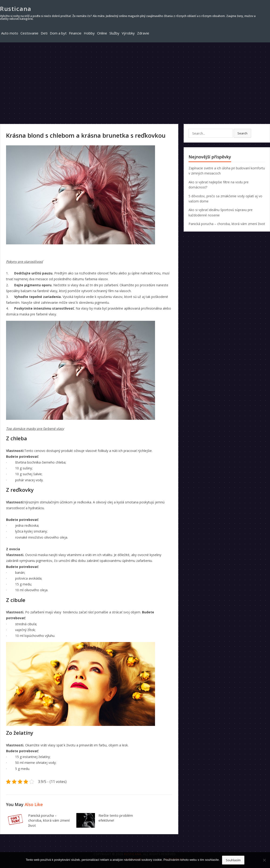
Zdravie (143, 33)
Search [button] (242, 133)
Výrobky (128, 33)
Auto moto (10, 33)
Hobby (89, 33)
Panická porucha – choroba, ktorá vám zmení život (49, 820)
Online (102, 33)
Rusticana (16, 9)
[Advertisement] (135, 77)
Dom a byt (58, 33)
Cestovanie (29, 33)
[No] (264, 860)
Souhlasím (233, 860)
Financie (75, 33)
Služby (114, 33)
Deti (44, 33)
